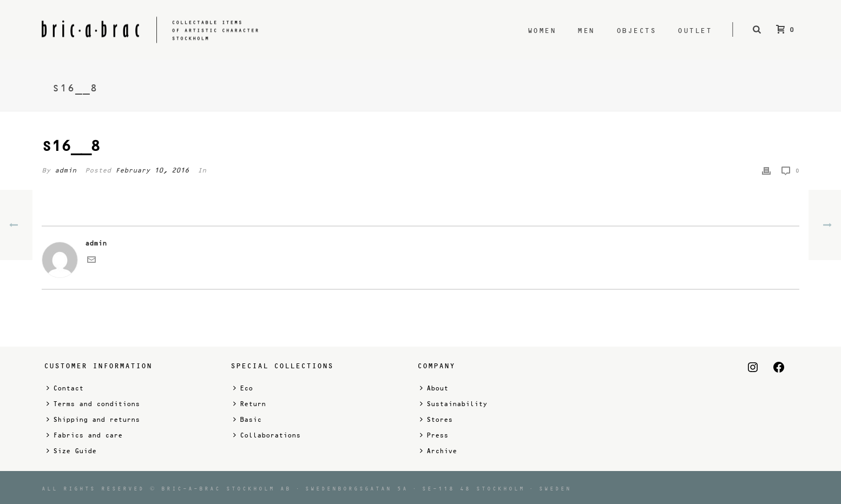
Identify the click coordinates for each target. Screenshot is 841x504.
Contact (65, 388)
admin (65, 170)
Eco (243, 388)
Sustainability (454, 404)
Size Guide (71, 451)
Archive (438, 451)
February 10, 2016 (152, 170)
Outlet (695, 31)
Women (542, 31)
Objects (636, 31)
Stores (436, 419)
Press (434, 435)
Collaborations (267, 435)
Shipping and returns (93, 419)
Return (249, 404)
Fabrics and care (84, 435)
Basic (247, 419)
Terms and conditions (93, 404)
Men (586, 31)
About (434, 388)
